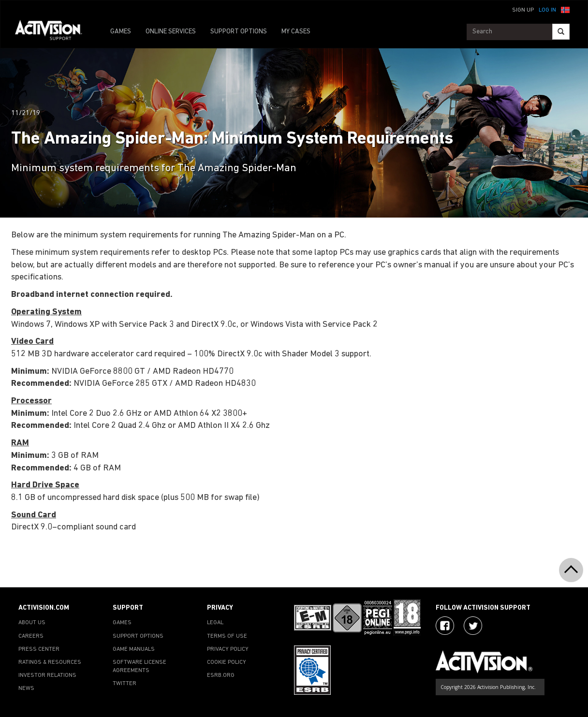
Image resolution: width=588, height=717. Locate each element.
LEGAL (215, 623)
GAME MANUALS (134, 649)
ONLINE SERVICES (171, 32)
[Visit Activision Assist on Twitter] (473, 626)
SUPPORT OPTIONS (239, 32)
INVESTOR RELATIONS (47, 675)
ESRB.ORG (221, 675)
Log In (547, 10)
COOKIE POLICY (227, 662)
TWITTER (125, 684)
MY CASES (296, 32)
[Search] (561, 32)
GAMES (121, 32)
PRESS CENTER (39, 649)
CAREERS (31, 636)
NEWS (26, 688)
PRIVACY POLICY (228, 649)
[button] (565, 9)
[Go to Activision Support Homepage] (53, 32)
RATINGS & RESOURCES (50, 662)
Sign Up (523, 10)
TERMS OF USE (227, 636)
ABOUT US (32, 623)
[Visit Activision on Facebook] (445, 626)
